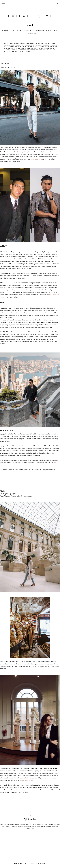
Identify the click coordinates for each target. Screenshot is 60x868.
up (30, 866)
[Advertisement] (30, 845)
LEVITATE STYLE (18, 864)
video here (38, 159)
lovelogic (43, 864)
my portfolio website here (29, 780)
